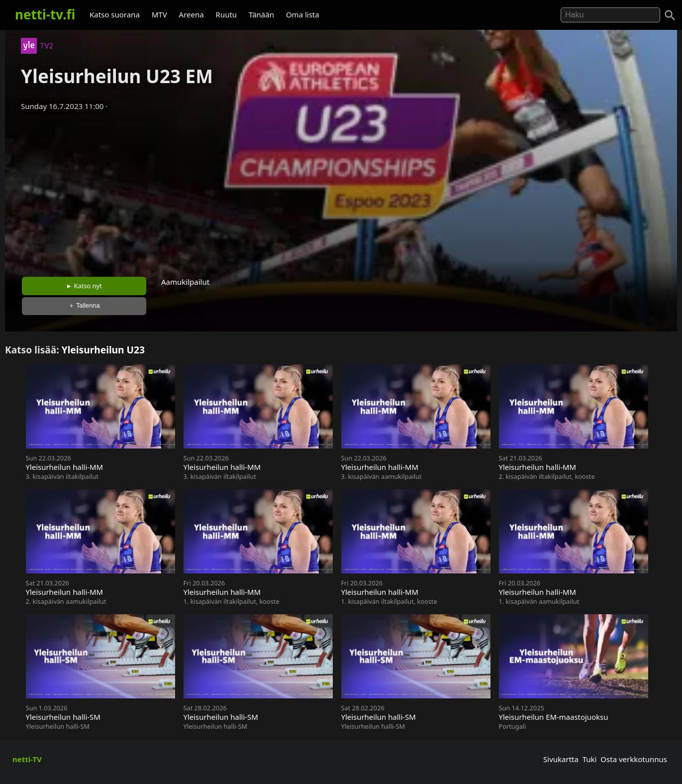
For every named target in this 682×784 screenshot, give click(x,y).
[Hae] (610, 15)
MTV (159, 14)
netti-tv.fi (45, 14)
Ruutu (227, 14)
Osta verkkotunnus (634, 759)
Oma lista (303, 14)
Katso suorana (115, 14)
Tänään (261, 14)
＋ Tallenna (84, 305)
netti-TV (27, 759)
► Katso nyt (84, 286)
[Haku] (670, 15)
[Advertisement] (341, 191)
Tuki (590, 759)
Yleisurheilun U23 (103, 350)
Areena (192, 14)
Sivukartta (561, 759)
